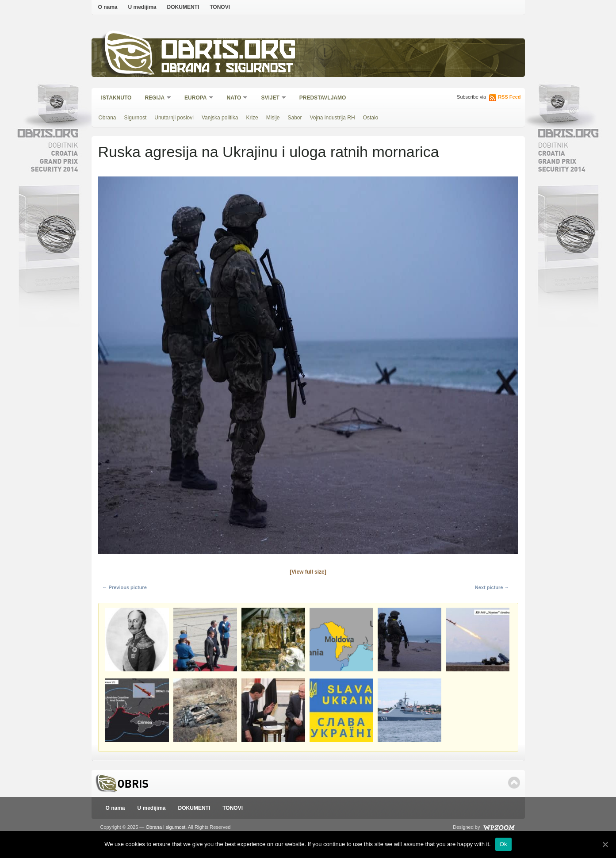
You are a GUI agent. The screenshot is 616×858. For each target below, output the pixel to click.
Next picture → (492, 587)
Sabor (295, 118)
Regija (155, 98)
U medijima (142, 7)
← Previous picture (125, 587)
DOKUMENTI (183, 7)
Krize (252, 118)
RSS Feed (509, 97)
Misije (273, 118)
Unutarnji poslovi (174, 118)
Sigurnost (136, 118)
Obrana (107, 118)
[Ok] (605, 844)
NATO (235, 98)
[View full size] (308, 572)
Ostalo (371, 118)
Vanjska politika (220, 118)
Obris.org (229, 52)
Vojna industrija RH (333, 118)
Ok (503, 844)
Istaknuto (117, 98)
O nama (108, 7)
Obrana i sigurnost (227, 69)
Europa (196, 98)
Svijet (270, 98)
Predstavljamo (323, 98)
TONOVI (220, 7)
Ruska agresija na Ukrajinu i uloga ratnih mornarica (269, 152)
